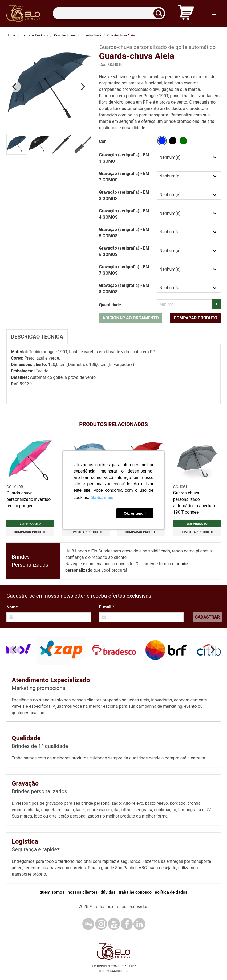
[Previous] (15, 87)
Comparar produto (196, 318)
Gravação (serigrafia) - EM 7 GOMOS (124, 270)
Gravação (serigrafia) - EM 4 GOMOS (124, 214)
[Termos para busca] (109, 13)
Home (11, 35)
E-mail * (107, 607)
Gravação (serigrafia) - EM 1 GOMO (124, 158)
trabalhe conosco (135, 892)
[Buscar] (160, 13)
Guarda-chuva (91, 35)
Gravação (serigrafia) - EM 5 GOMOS (124, 233)
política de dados (171, 892)
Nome (12, 607)
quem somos (52, 892)
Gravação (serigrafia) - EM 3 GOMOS (124, 195)
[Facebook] (127, 924)
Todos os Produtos (35, 35)
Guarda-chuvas (65, 35)
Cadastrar (207, 617)
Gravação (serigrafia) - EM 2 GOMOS (124, 177)
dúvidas (108, 892)
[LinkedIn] (139, 924)
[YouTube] (114, 924)
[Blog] (88, 924)
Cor (102, 141)
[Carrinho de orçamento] (186, 13)
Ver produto (30, 524)
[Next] (83, 87)
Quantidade (110, 305)
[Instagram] (101, 924)
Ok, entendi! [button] (135, 513)
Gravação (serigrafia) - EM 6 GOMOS (124, 251)
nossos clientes (83, 892)
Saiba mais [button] (102, 497)
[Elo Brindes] (23, 13)
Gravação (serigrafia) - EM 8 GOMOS (124, 289)
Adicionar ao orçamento (131, 318)
